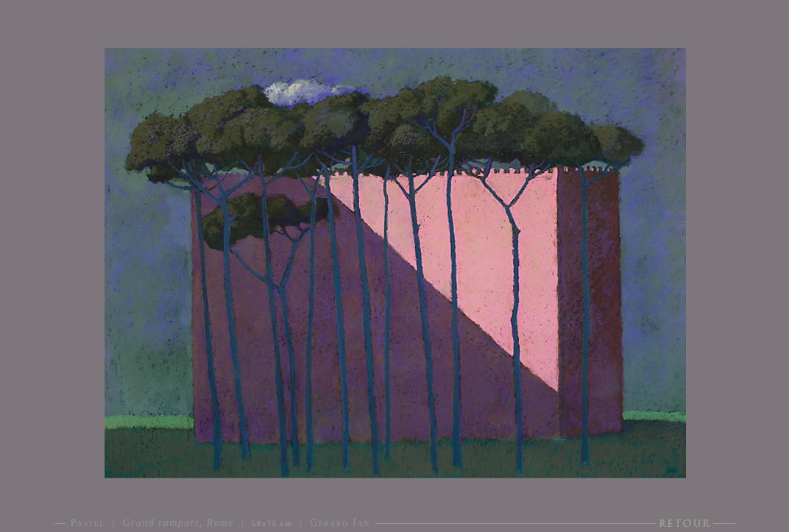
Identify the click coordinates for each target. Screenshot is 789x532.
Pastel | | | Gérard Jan (220, 523)
